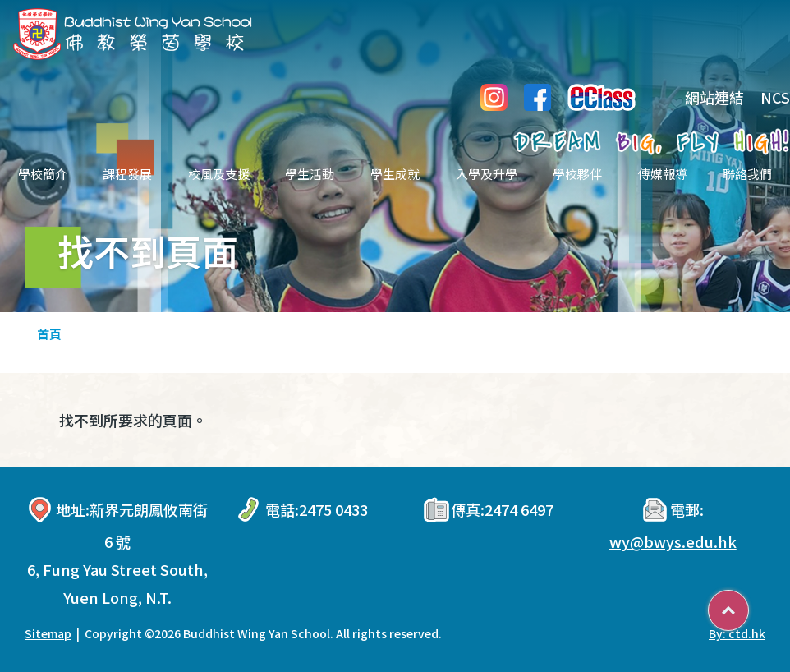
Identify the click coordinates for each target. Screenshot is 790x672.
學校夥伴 (577, 174)
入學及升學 (487, 174)
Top (749, 605)
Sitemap (48, 633)
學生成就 (395, 174)
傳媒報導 (663, 174)
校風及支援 (219, 174)
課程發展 (127, 174)
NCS (775, 97)
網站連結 (702, 97)
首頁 (49, 334)
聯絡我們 (747, 174)
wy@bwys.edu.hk (673, 541)
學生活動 (310, 174)
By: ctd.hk (737, 633)
